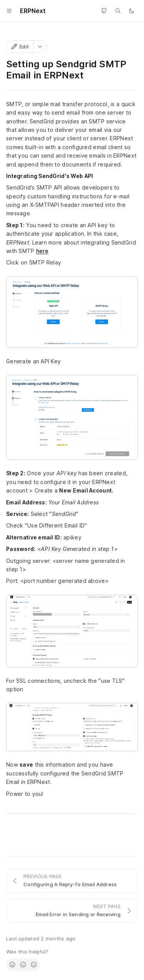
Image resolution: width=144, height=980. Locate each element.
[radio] (12, 965)
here (42, 251)
